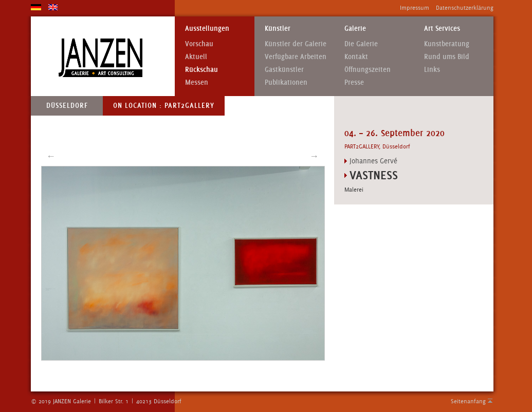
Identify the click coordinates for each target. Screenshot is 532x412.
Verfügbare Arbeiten (296, 57)
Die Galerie (361, 44)
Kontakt (356, 57)
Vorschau (199, 44)
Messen (197, 82)
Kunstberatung (447, 44)
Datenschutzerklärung (465, 8)
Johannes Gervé (373, 161)
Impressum (415, 8)
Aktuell (196, 57)
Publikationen (286, 82)
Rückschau (201, 70)
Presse (354, 82)
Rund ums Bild (447, 57)
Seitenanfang (468, 401)
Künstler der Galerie (296, 44)
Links (432, 70)
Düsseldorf (67, 106)
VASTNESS (374, 175)
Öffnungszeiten (368, 70)
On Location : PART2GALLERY (164, 106)
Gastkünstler (284, 70)
